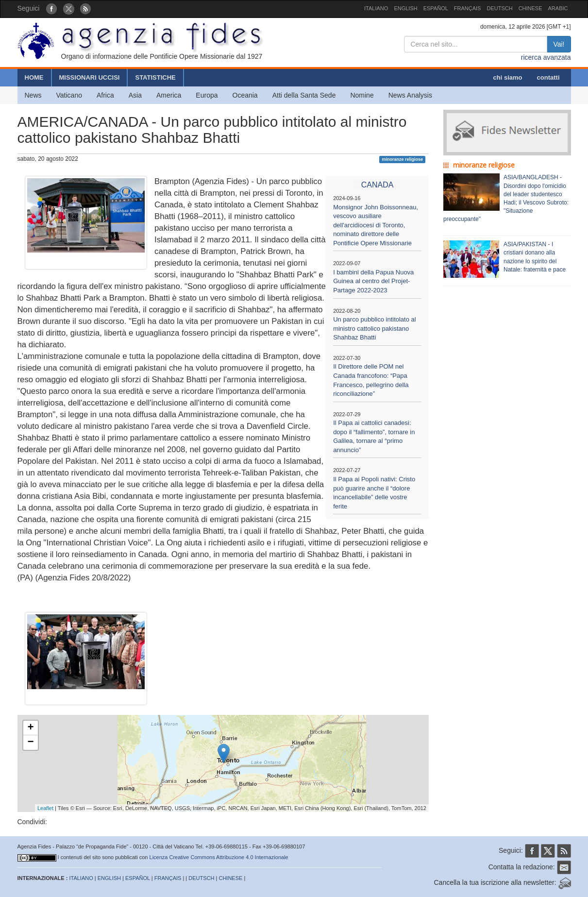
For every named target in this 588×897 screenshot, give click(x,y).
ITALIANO (376, 8)
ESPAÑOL (436, 8)
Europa (207, 95)
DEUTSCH (499, 8)
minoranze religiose (402, 159)
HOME (34, 77)
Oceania (245, 95)
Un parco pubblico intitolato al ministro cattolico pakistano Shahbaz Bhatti (375, 328)
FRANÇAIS (468, 8)
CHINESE (530, 8)
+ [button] (30, 728)
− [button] (30, 743)
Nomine (362, 95)
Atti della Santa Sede (304, 95)
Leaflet (45, 808)
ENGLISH (405, 8)
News (33, 95)
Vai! (559, 44)
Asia (135, 95)
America (169, 95)
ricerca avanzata (546, 57)
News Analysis (410, 95)
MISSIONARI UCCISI (90, 77)
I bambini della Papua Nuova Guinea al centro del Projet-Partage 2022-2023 (373, 281)
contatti (548, 77)
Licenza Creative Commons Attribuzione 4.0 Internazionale (219, 857)
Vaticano (69, 95)
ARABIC (558, 8)
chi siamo (508, 77)
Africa (105, 95)
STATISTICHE (155, 77)
